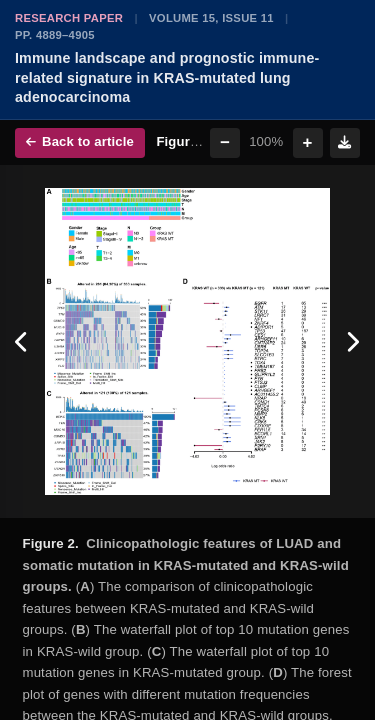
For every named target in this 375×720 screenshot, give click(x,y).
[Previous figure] (22, 341)
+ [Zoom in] (308, 142)
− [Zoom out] (225, 142)
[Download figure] (345, 143)
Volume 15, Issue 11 (211, 18)
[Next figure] (352, 341)
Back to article (80, 141)
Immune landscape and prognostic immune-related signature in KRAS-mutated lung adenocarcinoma (167, 77)
